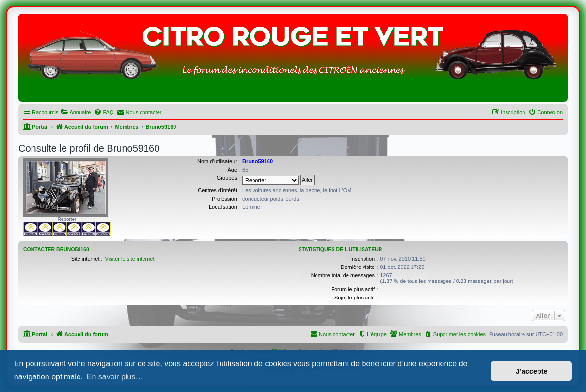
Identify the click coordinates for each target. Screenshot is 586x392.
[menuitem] (76, 112)
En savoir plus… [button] (115, 377)
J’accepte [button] (532, 371)
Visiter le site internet (130, 259)
